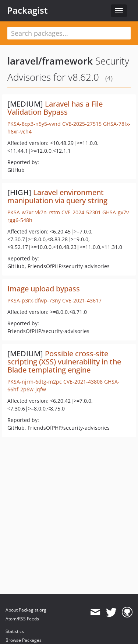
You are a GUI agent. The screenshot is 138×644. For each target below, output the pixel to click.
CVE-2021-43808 (83, 382)
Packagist (27, 10)
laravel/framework (50, 61)
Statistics (15, 631)
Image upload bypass (44, 289)
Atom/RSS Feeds (22, 619)
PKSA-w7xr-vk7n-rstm (34, 212)
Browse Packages (24, 640)
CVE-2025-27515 (82, 124)
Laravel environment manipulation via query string (57, 196)
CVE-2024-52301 (81, 212)
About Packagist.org (26, 610)
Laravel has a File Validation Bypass (55, 108)
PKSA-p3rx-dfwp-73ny (34, 300)
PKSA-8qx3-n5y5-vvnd (34, 124)
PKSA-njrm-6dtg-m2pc (35, 382)
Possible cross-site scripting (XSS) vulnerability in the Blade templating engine (64, 362)
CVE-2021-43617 (82, 300)
